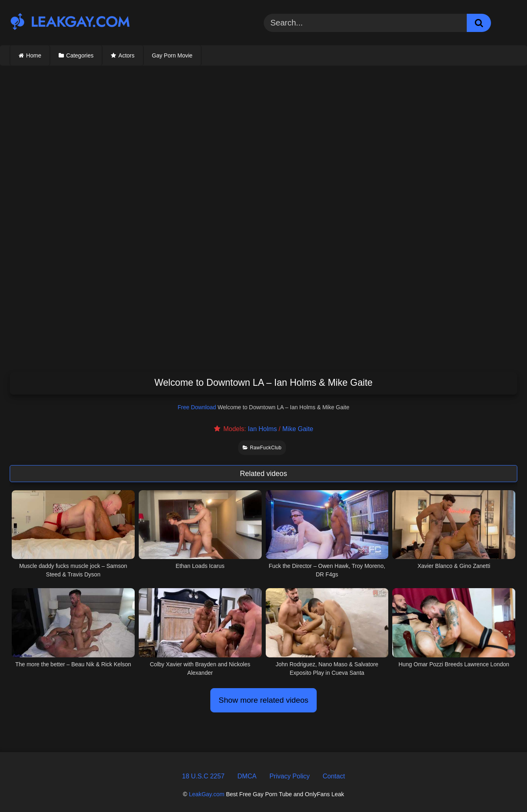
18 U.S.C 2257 (203, 776)
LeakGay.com (207, 794)
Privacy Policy (290, 776)
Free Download (197, 407)
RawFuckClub (262, 448)
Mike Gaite (298, 429)
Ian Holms (262, 429)
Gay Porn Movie (172, 55)
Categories (80, 55)
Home (34, 55)
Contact (334, 776)
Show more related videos (264, 700)
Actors (127, 55)
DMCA (247, 776)
